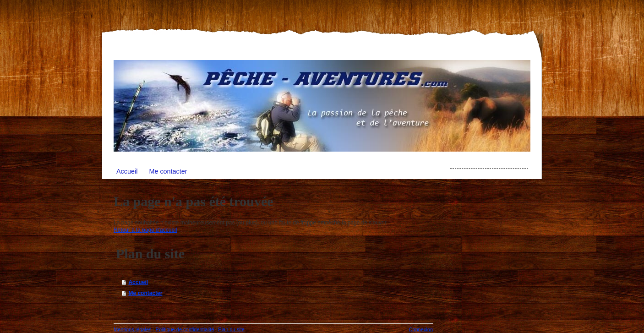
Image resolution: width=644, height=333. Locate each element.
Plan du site (231, 329)
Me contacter (145, 293)
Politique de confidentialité (185, 329)
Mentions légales (133, 329)
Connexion (421, 329)
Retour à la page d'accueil (145, 230)
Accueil (138, 282)
